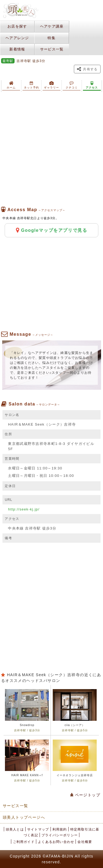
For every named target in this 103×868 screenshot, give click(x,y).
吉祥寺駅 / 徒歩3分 (27, 730)
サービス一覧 (52, 49)
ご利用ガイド (24, 842)
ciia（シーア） (75, 725)
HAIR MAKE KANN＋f (27, 775)
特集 (51, 38)
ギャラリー (51, 85)
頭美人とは (15, 829)
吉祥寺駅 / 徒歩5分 (75, 730)
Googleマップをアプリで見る (52, 230)
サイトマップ (38, 829)
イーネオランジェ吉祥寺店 (75, 775)
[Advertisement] (51, 149)
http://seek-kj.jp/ (24, 509)
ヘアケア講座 (52, 26)
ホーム (11, 85)
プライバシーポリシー (60, 835)
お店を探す (17, 26)
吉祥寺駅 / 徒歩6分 (75, 780)
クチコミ (72, 85)
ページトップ (85, 795)
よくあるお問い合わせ (56, 842)
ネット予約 (31, 85)
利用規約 (60, 829)
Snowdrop (27, 725)
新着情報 (17, 49)
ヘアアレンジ (17, 38)
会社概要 (85, 842)
